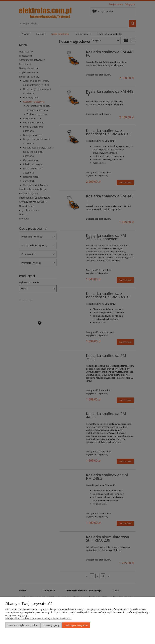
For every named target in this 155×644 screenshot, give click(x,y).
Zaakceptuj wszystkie (76, 625)
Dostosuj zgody (51, 625)
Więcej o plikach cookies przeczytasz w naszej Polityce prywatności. (38, 618)
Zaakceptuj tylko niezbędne (23, 625)
